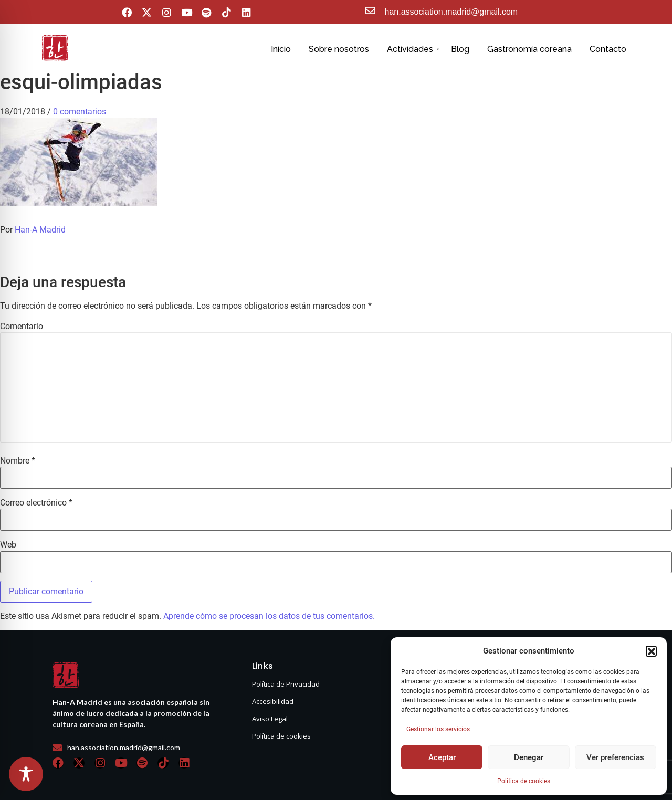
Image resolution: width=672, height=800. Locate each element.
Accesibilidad (273, 701)
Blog (460, 49)
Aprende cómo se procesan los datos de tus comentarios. (269, 616)
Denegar (529, 757)
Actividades (412, 49)
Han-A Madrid (40, 230)
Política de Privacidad (286, 684)
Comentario (22, 327)
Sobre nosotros (339, 49)
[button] (651, 651)
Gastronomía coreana (529, 49)
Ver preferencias (615, 757)
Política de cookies (524, 781)
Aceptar (442, 757)
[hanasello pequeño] (55, 48)
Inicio (281, 49)
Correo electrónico (36, 503)
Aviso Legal (270, 719)
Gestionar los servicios (438, 729)
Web (8, 545)
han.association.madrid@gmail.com (451, 12)
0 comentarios (80, 112)
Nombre (18, 461)
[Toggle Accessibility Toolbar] (26, 774)
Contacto (608, 49)
